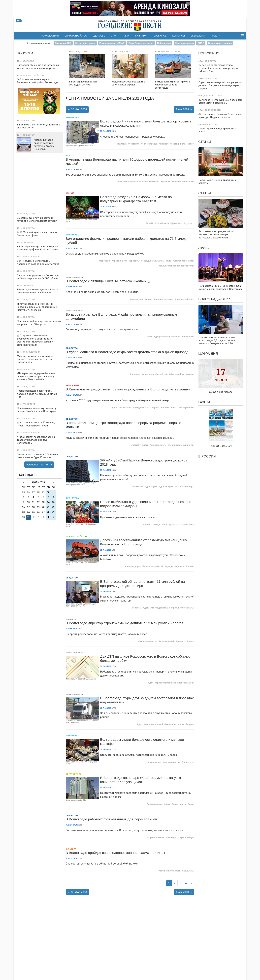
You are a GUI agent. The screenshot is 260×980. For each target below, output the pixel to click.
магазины (159, 261)
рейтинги (164, 223)
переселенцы (186, 837)
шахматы (188, 871)
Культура (141, 36)
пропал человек (164, 299)
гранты (138, 608)
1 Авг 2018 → (184, 109)
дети (115, 407)
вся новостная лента (39, 465)
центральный (186, 683)
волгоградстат (171, 524)
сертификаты (179, 144)
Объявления (198, 36)
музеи (190, 374)
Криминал (72, 619)
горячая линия (156, 837)
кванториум (180, 804)
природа (136, 374)
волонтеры (137, 299)
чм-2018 (152, 223)
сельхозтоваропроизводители (177, 266)
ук (121, 182)
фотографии (177, 374)
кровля (177, 182)
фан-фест (177, 223)
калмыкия (126, 407)
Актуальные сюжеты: (39, 43)
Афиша (204, 248)
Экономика (72, 117)
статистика (188, 524)
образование (155, 804)
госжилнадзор (151, 182)
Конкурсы (179, 36)
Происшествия (49, 36)
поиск (149, 299)
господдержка (160, 608)
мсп (191, 261)
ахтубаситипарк (185, 486)
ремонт (166, 182)
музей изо (162, 374)
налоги (181, 641)
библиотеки (174, 871)
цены (147, 524)
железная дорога (175, 724)
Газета (216, 36)
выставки (148, 374)
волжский (138, 486)
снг (144, 144)
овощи (156, 524)
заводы (153, 144)
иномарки (188, 337)
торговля (134, 144)
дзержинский (163, 337)
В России (207, 456)
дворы (176, 337)
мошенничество (148, 641)
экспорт (164, 144)
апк (169, 261)
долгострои (167, 486)
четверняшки (186, 407)
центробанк (180, 261)
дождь (170, 566)
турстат (189, 223)
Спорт (115, 36)
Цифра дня (208, 354)
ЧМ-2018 (70, 193)
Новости (25, 53)
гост (191, 144)
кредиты (135, 261)
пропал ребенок (185, 299)
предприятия (120, 261)
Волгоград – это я (215, 299)
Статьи (205, 142)
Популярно (209, 53)
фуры (190, 724)
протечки (189, 182)
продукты (188, 762)
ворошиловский (154, 724)
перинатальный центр (164, 407)
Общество (72, 348)
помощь (171, 837)
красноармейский (154, 566)
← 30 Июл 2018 (77, 109)
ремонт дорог (133, 566)
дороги (180, 566)
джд (191, 804)
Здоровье (99, 36)
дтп (150, 337)
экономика (155, 762)
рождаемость (141, 407)
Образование (74, 774)
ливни (190, 566)
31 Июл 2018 (106, 131)
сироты (175, 608)
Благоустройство (76, 36)
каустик (122, 144)
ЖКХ (127, 36)
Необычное (159, 36)
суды (191, 641)
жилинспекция (133, 182)
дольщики (152, 486)
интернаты (188, 608)
